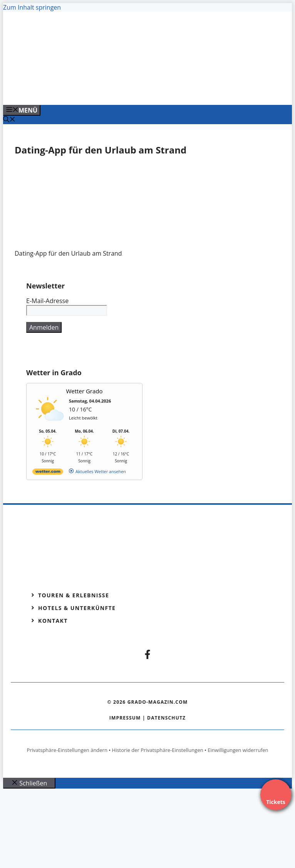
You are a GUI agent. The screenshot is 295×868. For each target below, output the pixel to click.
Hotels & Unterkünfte (77, 608)
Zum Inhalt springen (32, 7)
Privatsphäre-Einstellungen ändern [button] (67, 750)
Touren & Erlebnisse (74, 595)
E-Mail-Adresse (47, 301)
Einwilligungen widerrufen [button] (238, 750)
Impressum (125, 718)
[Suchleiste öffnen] (9, 120)
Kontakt (53, 621)
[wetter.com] (48, 473)
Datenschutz (166, 718)
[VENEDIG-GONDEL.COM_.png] (155, 91)
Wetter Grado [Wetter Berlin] (85, 391)
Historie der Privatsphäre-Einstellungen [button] (158, 750)
